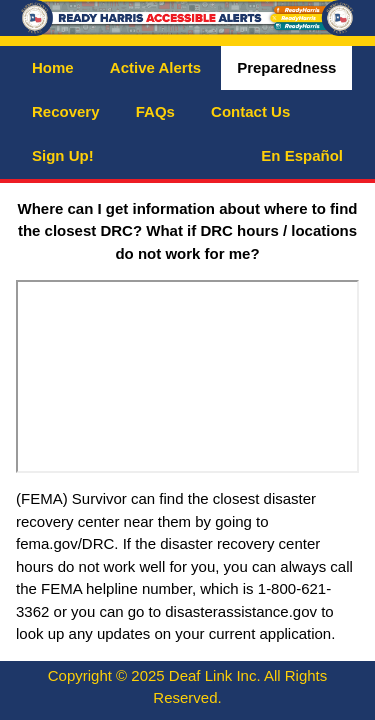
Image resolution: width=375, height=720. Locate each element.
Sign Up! (63, 155)
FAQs (155, 111)
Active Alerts (155, 67)
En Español (302, 155)
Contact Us (250, 111)
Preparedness (286, 67)
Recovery (66, 111)
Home (53, 67)
